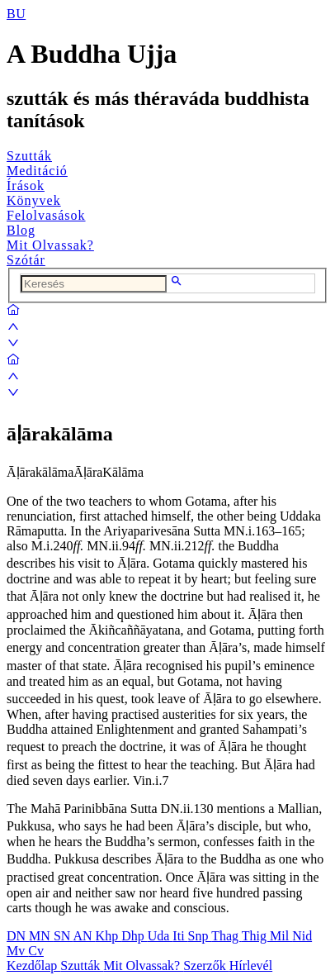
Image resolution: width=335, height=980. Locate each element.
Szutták (29, 156)
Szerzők (206, 966)
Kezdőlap (33, 966)
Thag (226, 936)
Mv (17, 951)
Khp (109, 936)
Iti (180, 936)
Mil (281, 936)
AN (84, 936)
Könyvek (34, 200)
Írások (26, 186)
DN (18, 936)
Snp (200, 936)
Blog (21, 230)
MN (41, 936)
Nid (302, 936)
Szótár (26, 260)
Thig (256, 936)
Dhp (134, 936)
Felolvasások (46, 215)
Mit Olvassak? (50, 245)
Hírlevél (251, 966)
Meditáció (37, 171)
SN (64, 936)
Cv (36, 951)
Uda (160, 936)
